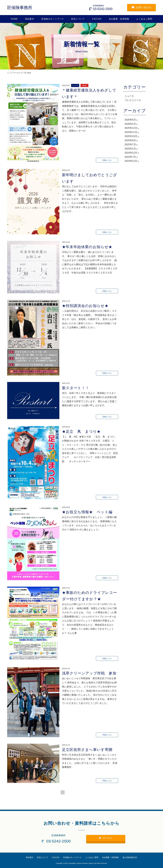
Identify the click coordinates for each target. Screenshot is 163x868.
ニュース (129, 96)
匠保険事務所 (20, 8)
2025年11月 (131, 132)
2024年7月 (130, 157)
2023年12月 (131, 161)
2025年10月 (131, 136)
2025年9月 (130, 140)
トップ (10, 73)
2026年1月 (130, 124)
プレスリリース (133, 100)
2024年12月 (131, 153)
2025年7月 (130, 144)
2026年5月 (130, 120)
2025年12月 (131, 128)
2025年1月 (130, 149)
